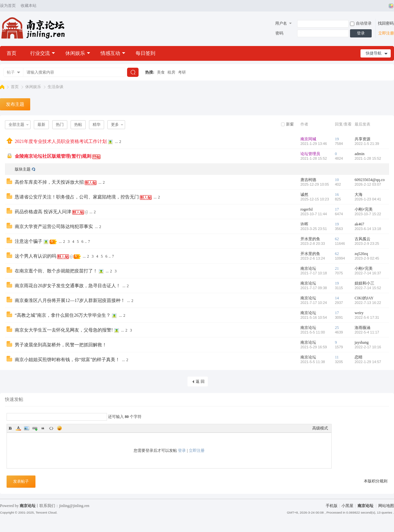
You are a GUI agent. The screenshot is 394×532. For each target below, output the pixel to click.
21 (337, 268)
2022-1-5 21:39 (367, 144)
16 (337, 195)
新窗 (290, 124)
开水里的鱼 (310, 239)
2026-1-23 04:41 (368, 199)
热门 (60, 125)
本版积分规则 (376, 481)
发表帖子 (21, 481)
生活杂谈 (55, 87)
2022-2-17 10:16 (368, 347)
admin (360, 154)
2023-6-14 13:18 (368, 229)
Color (18, 428)
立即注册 (386, 33)
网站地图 (386, 506)
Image (27, 428)
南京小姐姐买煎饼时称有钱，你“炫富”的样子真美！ (67, 360)
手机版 (332, 506)
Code (51, 428)
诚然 (304, 195)
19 (337, 139)
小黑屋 (347, 506)
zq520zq (361, 254)
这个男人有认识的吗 (35, 256)
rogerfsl (306, 209)
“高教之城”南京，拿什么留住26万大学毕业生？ (63, 315)
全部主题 (16, 125)
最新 (41, 125)
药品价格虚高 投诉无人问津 (43, 212)
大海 (359, 195)
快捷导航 (374, 53)
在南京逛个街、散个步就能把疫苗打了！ (56, 271)
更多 (115, 125)
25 (337, 328)
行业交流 (40, 53)
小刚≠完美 (364, 209)
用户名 (281, 23)
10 (337, 180)
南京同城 (308, 139)
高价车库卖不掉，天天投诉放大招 (49, 182)
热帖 (78, 125)
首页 (11, 53)
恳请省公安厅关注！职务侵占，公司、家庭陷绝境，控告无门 (77, 197)
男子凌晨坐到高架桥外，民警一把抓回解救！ (61, 345)
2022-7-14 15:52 (368, 288)
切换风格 (390, 6)
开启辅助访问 (385, 6)
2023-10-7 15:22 (368, 214)
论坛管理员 (310, 154)
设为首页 (8, 6)
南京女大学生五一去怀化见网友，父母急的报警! (64, 330)
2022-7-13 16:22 (368, 303)
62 (337, 239)
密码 (279, 33)
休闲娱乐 (75, 53)
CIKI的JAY (364, 298)
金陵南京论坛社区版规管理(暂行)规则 (53, 156)
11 (337, 357)
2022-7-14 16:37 (368, 273)
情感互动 (110, 53)
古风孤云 (362, 239)
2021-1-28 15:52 (368, 158)
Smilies (59, 428)
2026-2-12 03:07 (368, 184)
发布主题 (15, 104)
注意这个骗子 (29, 241)
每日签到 (145, 53)
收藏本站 (29, 6)
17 (337, 209)
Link (35, 428)
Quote (43, 428)
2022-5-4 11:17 (367, 332)
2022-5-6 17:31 (367, 317)
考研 (182, 72)
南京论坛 (2, 87)
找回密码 (386, 23)
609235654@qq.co (370, 180)
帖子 (11, 72)
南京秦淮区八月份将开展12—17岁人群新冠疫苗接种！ (70, 301)
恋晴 (359, 357)
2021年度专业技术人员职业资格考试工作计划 (61, 141)
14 (337, 298)
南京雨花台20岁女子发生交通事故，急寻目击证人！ (68, 286)
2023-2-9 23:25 (367, 243)
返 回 (200, 382)
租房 (171, 72)
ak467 (359, 224)
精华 (97, 125)
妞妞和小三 (364, 283)
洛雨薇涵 (362, 328)
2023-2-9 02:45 (367, 258)
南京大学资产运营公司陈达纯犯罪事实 (54, 227)
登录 (361, 33)
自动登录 (361, 23)
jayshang (362, 342)
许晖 (304, 224)
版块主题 (23, 169)
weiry (359, 313)
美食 (161, 72)
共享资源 (362, 139)
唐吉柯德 (308, 180)
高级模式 (320, 428)
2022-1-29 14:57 (368, 362)
